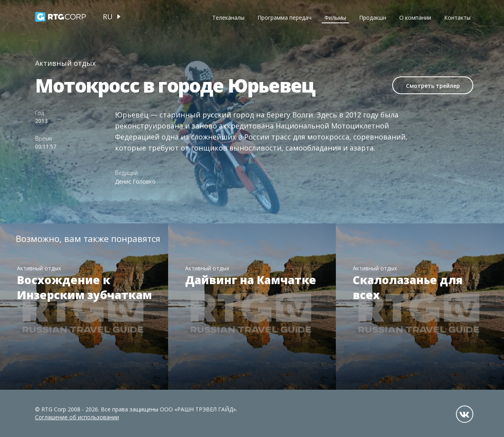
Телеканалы (228, 18)
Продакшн (373, 18)
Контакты (457, 18)
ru (108, 17)
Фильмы (335, 18)
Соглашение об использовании (77, 417)
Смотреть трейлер (433, 86)
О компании (415, 18)
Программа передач (284, 18)
